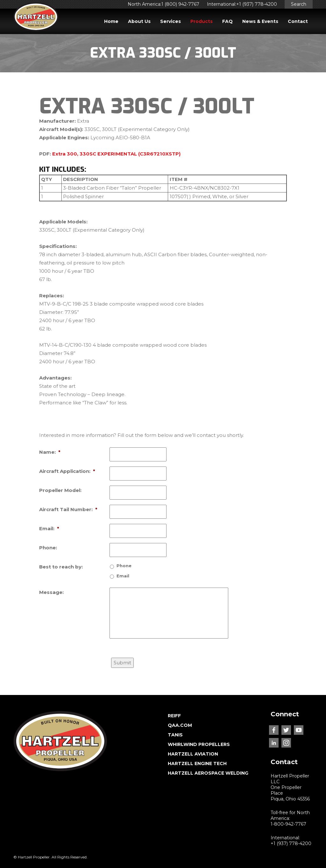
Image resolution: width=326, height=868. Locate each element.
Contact (298, 21)
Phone (124, 566)
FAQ (227, 21)
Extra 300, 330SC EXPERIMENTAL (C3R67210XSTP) (116, 154)
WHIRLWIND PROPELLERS (199, 744)
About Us (139, 21)
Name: (50, 452)
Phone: (48, 548)
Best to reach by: (61, 567)
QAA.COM (180, 725)
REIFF (174, 716)
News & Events (260, 21)
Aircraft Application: (67, 471)
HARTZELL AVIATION (193, 754)
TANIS (175, 735)
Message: (51, 592)
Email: (49, 528)
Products (202, 21)
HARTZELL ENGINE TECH (197, 763)
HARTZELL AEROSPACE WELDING (208, 773)
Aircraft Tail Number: (68, 509)
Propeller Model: (60, 490)
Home (111, 21)
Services (170, 21)
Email (123, 576)
